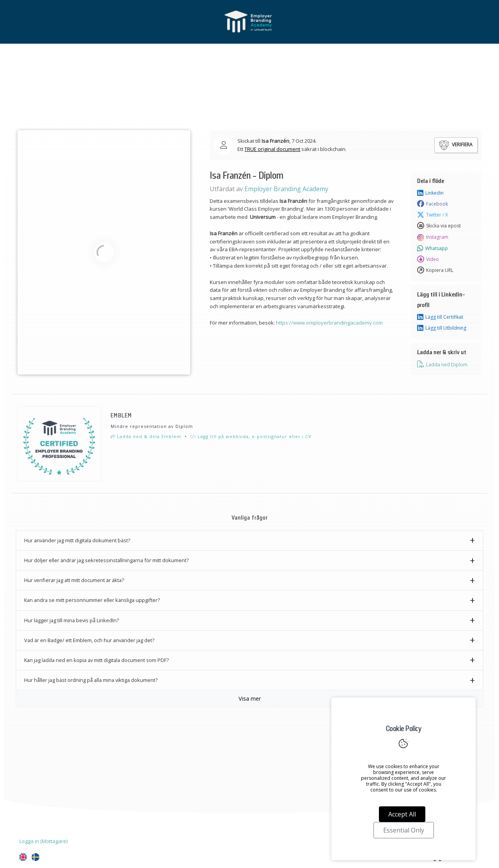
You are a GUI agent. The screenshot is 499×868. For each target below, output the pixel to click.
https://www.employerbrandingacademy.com (329, 323)
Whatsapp (433, 249)
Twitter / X (433, 215)
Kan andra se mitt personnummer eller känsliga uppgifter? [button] (92, 600)
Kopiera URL (435, 270)
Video (428, 259)
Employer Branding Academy (286, 189)
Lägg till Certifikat (440, 317)
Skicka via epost (439, 226)
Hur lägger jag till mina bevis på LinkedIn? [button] (72, 620)
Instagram (433, 237)
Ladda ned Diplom (442, 364)
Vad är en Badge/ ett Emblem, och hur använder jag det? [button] (89, 640)
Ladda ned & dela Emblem (146, 436)
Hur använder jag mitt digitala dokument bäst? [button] (77, 540)
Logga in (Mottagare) (43, 841)
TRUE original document (272, 149)
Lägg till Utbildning (442, 328)
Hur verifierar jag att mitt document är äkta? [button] (74, 580)
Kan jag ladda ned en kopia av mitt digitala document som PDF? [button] (96, 660)
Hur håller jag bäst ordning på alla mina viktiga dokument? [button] (91, 680)
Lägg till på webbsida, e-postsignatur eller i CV (251, 436)
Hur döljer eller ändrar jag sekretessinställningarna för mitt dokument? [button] (106, 560)
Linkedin (430, 193)
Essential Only (404, 830)
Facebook (433, 204)
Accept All (402, 814)
